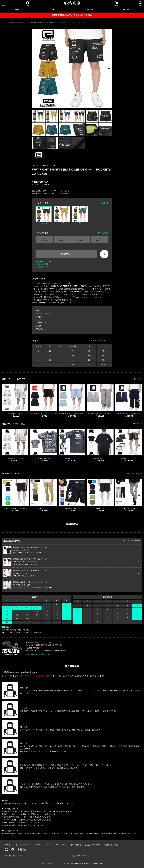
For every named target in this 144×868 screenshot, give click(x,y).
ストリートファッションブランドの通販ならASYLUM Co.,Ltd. (64, 863)
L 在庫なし (81, 239)
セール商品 (126, 10)
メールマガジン (61, 845)
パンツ (52, 166)
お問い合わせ (43, 267)
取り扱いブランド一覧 (14, 856)
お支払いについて (45, 261)
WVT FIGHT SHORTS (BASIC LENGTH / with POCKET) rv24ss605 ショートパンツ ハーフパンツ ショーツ (57, 22)
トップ (4, 22)
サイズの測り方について (102, 340)
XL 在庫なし (100, 239)
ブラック (44, 215)
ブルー (80, 215)
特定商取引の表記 (111, 845)
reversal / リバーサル (40, 166)
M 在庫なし (63, 239)
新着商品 (18, 10)
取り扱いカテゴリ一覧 (81, 856)
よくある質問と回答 (93, 845)
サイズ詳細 (104, 233)
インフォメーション (23, 845)
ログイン (9, 845)
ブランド (54, 10)
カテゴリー (90, 10)
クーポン (38, 845)
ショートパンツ (42, 323)
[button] (109, 68)
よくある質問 (43, 264)
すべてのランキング (134, 473)
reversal (139, 424)
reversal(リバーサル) (15, 22)
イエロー (62, 215)
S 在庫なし (44, 239)
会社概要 (31, 654)
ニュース (48, 845)
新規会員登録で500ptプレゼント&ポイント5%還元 (72, 15)
